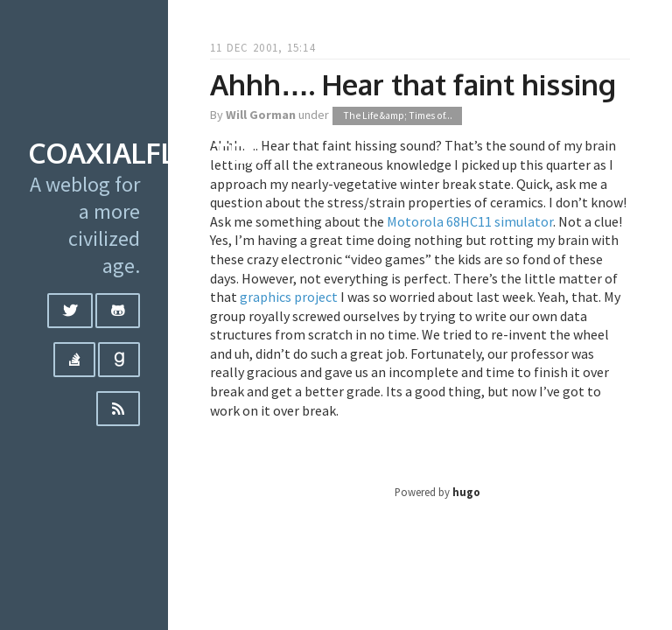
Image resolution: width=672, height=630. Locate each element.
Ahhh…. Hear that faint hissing (413, 84)
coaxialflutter (146, 153)
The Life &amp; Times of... (398, 115)
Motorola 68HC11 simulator (470, 221)
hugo (466, 492)
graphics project (289, 297)
